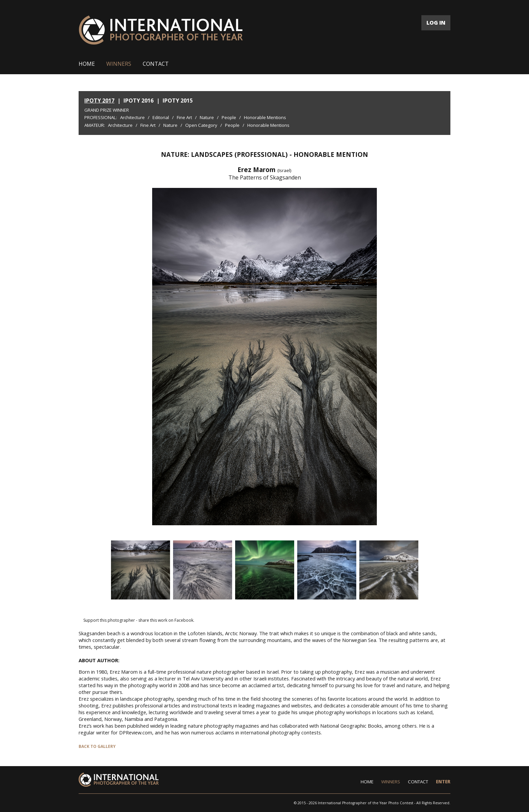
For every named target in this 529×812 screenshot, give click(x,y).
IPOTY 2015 (178, 101)
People (229, 117)
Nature (207, 117)
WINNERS (119, 64)
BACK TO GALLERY (97, 746)
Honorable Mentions (265, 117)
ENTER (443, 782)
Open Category (201, 125)
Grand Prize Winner (107, 110)
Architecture (132, 117)
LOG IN (436, 23)
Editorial (161, 117)
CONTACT (156, 64)
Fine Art (184, 117)
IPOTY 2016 (138, 101)
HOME (87, 64)
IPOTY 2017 (99, 101)
